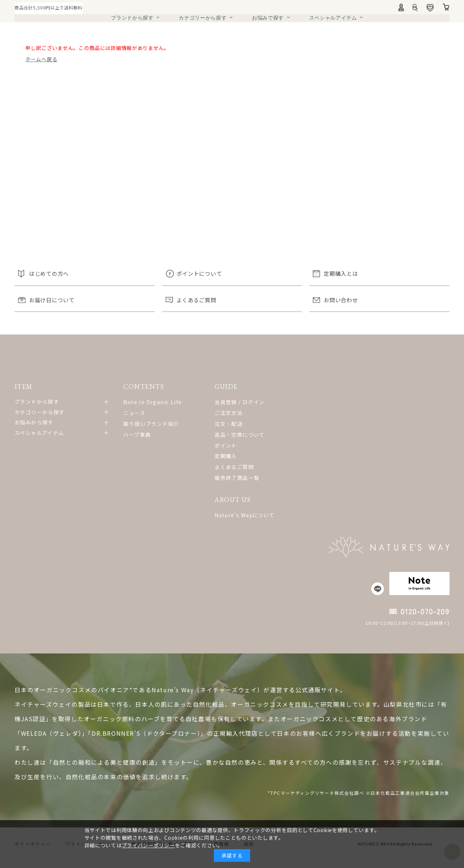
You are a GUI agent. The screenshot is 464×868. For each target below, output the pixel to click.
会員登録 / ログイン (233, 402)
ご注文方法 (222, 413)
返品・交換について (234, 435)
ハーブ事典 (134, 435)
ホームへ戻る (41, 59)
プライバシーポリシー (148, 845)
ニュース (131, 413)
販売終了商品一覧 (231, 478)
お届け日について (52, 300)
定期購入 (220, 456)
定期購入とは (341, 273)
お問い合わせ (341, 300)
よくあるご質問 (196, 300)
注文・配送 (222, 424)
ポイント (220, 445)
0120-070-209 (425, 619)
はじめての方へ (49, 273)
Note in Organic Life (150, 402)
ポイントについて (199, 273)
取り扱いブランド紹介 (148, 424)
